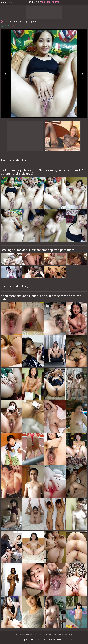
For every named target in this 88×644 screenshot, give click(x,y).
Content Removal (31, 640)
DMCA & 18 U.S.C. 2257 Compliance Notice (59, 640)
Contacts (17, 640)
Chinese (44, 2)
